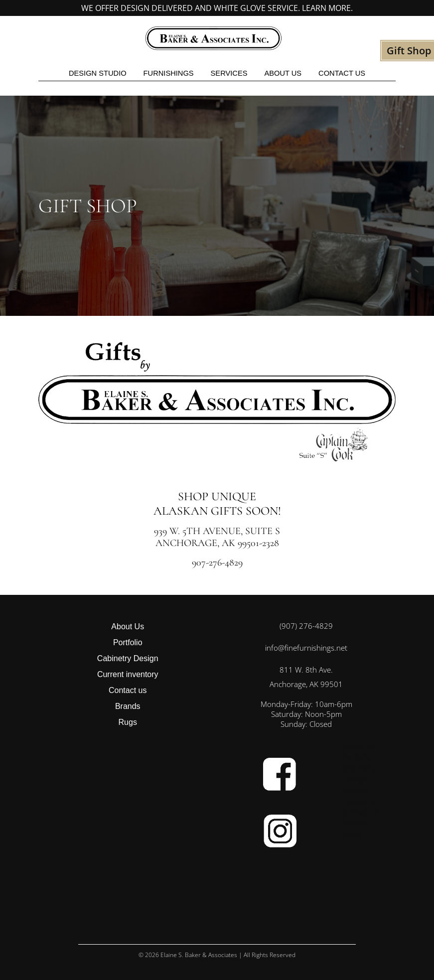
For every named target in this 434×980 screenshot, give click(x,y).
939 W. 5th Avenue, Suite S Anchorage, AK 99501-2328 (217, 537)
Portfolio (128, 642)
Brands (128, 706)
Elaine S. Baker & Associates (199, 955)
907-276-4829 (217, 562)
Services (229, 73)
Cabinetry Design (128, 658)
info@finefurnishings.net (306, 648)
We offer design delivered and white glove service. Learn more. (217, 8)
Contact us (342, 73)
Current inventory (128, 674)
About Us (283, 73)
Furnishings (169, 73)
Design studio (98, 73)
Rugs (128, 722)
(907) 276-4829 (306, 626)
